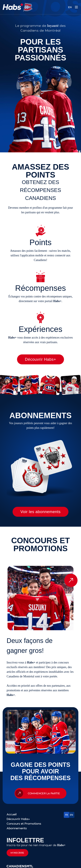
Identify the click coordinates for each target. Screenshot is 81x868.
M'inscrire (17, 853)
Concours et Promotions (24, 823)
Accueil (12, 814)
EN (70, 7)
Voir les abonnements (41, 512)
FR (66, 815)
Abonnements (17, 828)
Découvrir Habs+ (40, 359)
